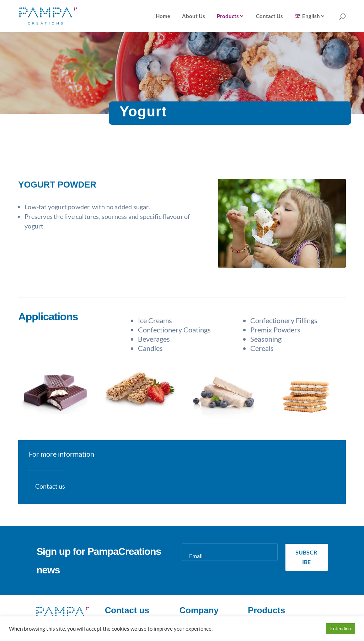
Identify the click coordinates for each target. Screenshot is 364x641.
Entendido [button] (341, 629)
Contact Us (269, 16)
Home (163, 16)
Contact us (50, 486)
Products (228, 16)
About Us (194, 16)
